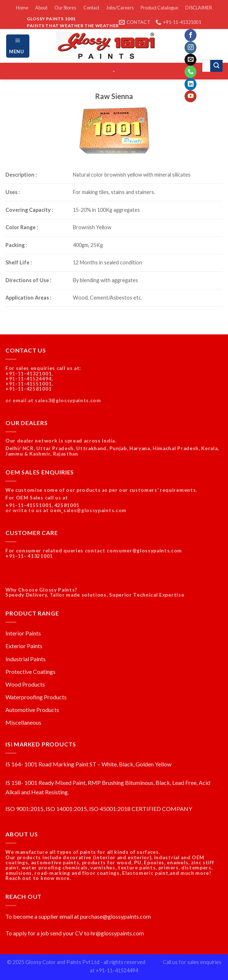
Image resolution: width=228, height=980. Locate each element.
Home (22, 8)
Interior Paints (23, 633)
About (41, 8)
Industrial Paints (26, 659)
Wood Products (25, 684)
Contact (91, 8)
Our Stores (65, 8)
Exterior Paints (24, 646)
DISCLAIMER (199, 8)
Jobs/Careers (120, 8)
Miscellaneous (23, 722)
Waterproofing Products (36, 697)
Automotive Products (32, 710)
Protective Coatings (30, 672)
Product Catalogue (159, 8)
